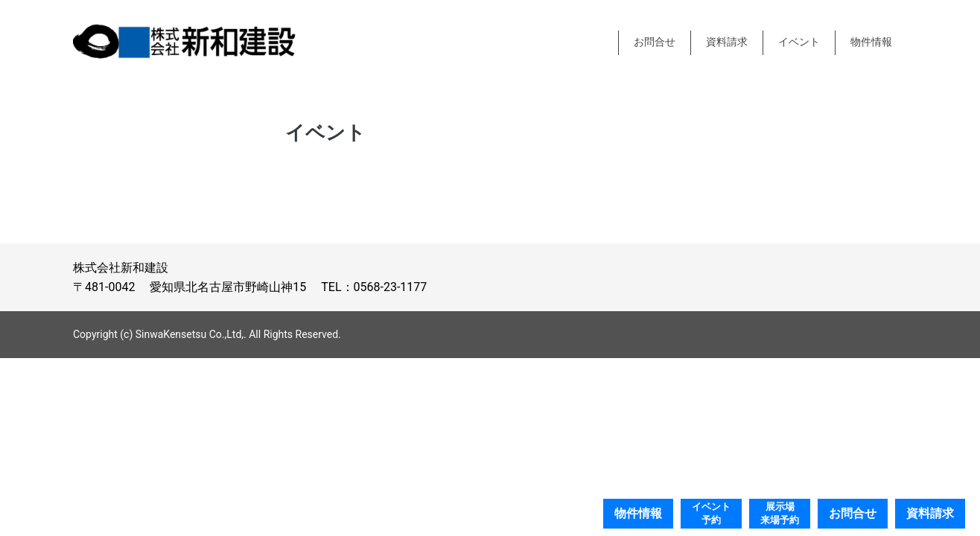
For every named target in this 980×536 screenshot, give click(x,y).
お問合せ (655, 42)
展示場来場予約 (780, 513)
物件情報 (871, 42)
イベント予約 (711, 513)
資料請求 (727, 42)
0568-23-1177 (391, 287)
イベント (799, 42)
